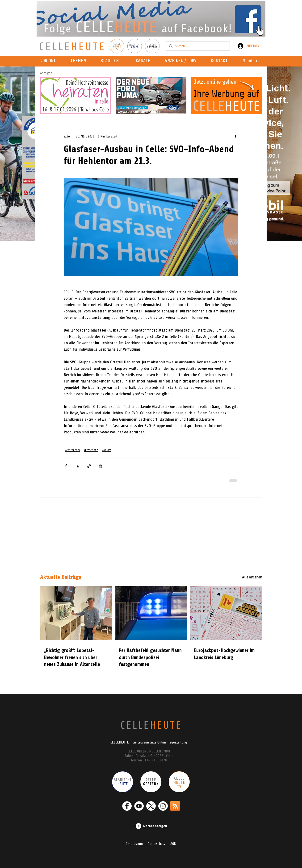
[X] (151, 806)
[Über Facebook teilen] (66, 466)
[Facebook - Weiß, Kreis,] (127, 806)
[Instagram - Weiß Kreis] (163, 806)
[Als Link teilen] (89, 466)
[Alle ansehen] (245, 577)
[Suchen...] (197, 46)
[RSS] (175, 806)
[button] (144, 61)
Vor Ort (106, 450)
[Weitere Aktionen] (235, 136)
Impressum (134, 844)
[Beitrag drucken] (101, 466)
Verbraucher (72, 450)
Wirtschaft (91, 450)
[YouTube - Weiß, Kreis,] (139, 806)
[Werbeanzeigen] (151, 826)
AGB (173, 844)
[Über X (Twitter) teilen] (78, 466)
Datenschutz (157, 844)
